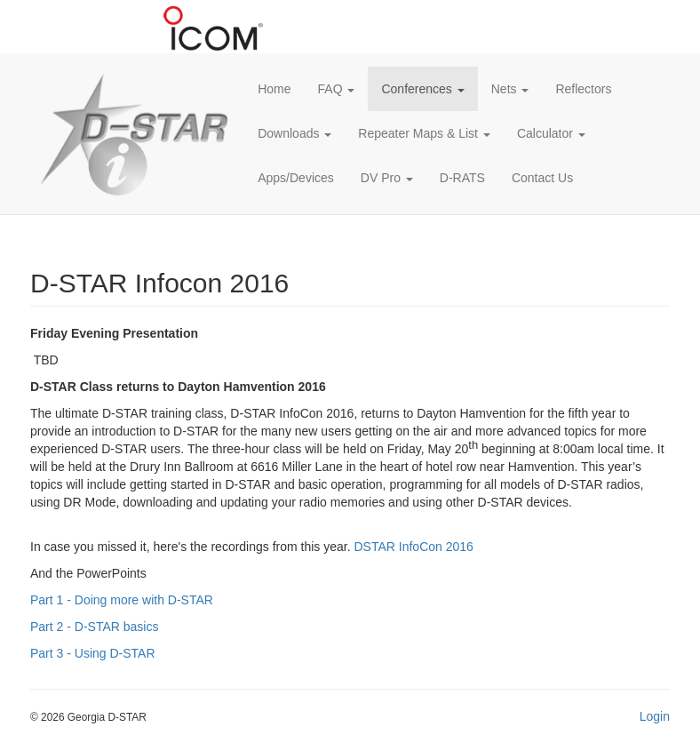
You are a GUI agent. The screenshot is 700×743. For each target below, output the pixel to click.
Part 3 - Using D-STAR (93, 653)
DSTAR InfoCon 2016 (414, 547)
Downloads (294, 133)
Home (274, 89)
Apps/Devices (296, 178)
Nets (510, 89)
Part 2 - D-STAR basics (94, 627)
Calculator (551, 133)
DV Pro (387, 178)
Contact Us (542, 178)
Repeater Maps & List (424, 133)
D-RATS (462, 178)
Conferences (422, 89)
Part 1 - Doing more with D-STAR (122, 600)
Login (655, 716)
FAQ (337, 89)
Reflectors (583, 89)
